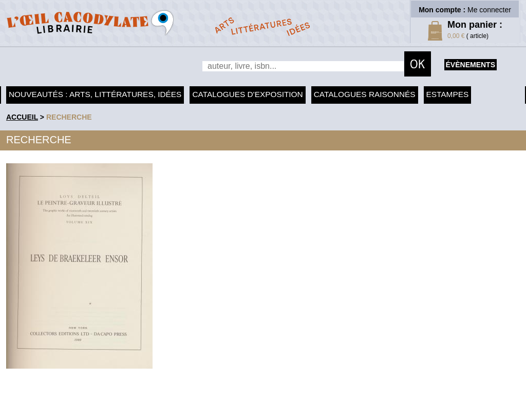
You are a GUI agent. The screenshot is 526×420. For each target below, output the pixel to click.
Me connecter (489, 10)
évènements (471, 65)
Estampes (448, 94)
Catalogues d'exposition (247, 94)
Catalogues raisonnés (365, 94)
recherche (69, 117)
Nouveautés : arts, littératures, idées (95, 94)
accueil (22, 117)
